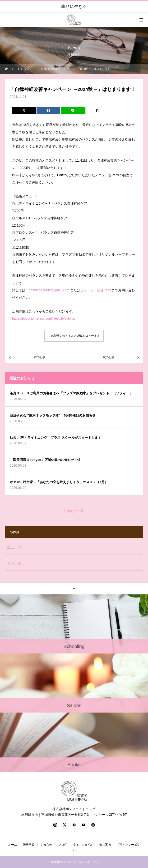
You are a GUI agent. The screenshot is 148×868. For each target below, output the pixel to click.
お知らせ (46, 845)
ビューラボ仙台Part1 (96, 290)
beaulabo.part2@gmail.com (49, 290)
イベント (14, 564)
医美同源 (29, 845)
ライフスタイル (83, 845)
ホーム (13, 845)
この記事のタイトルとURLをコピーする (74, 336)
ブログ (63, 845)
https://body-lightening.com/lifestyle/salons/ (44, 318)
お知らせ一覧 (74, 511)
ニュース (14, 547)
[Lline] (73, 111)
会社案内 (105, 845)
